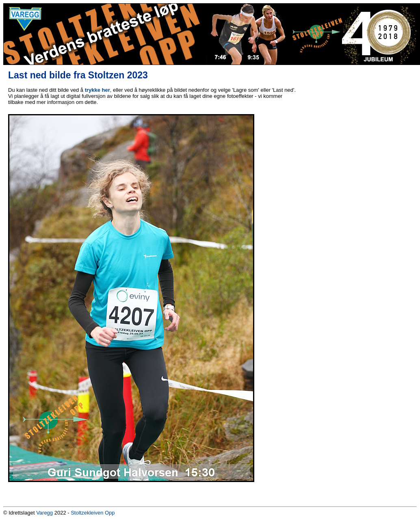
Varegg (44, 513)
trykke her (97, 90)
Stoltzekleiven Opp (93, 513)
